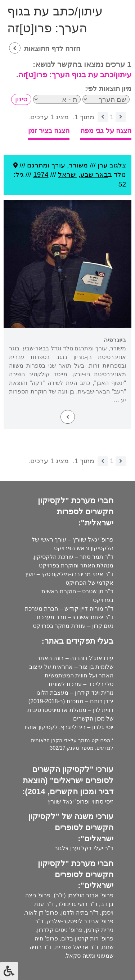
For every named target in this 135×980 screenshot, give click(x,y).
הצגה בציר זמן (49, 131)
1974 (41, 174)
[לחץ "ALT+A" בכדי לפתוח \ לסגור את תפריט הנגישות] (9, 971)
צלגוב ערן (112, 165)
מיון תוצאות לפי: (108, 89)
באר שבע (94, 174)
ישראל (67, 174)
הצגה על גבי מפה (106, 131)
